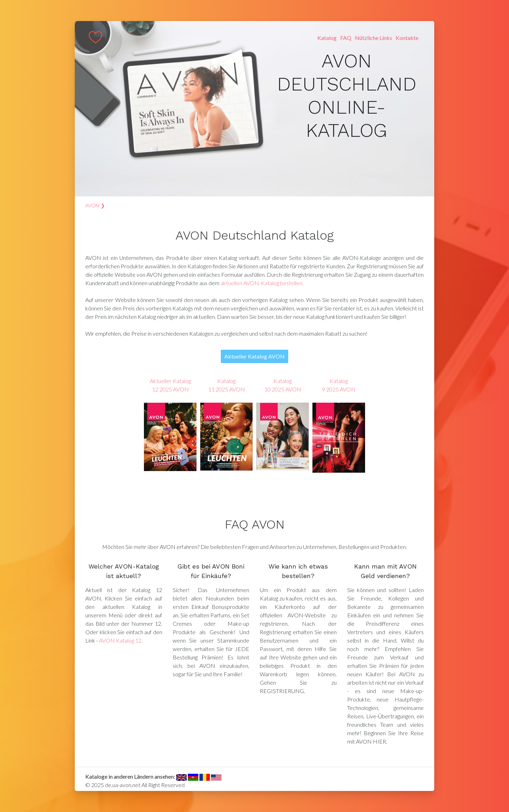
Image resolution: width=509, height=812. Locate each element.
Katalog (327, 38)
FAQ (346, 38)
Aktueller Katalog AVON (254, 356)
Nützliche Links (374, 38)
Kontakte (407, 38)
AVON (92, 205)
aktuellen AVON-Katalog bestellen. (262, 283)
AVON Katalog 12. (121, 640)
